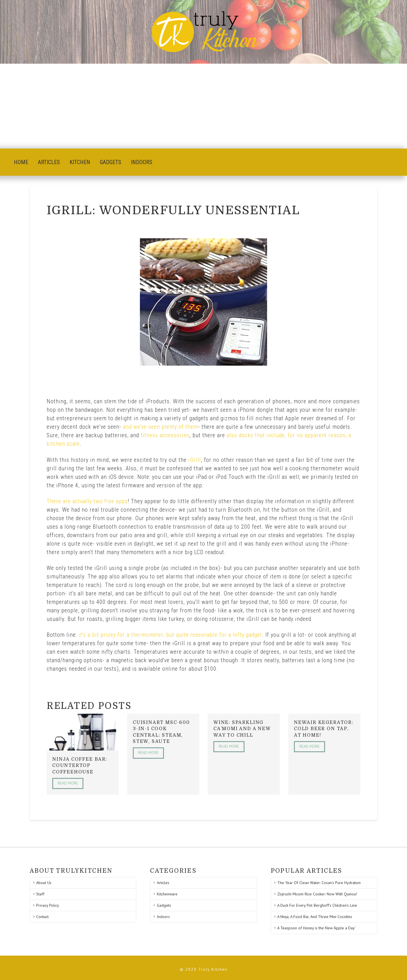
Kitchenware (167, 894)
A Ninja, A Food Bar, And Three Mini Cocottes (315, 917)
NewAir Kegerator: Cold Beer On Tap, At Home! (324, 729)
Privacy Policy (48, 905)
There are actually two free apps (87, 501)
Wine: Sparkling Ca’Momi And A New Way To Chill (242, 729)
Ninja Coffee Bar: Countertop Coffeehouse (80, 766)
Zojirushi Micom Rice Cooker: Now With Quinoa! (317, 894)
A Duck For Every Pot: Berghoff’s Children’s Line (317, 905)
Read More (68, 783)
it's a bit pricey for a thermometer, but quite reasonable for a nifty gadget (170, 635)
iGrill (195, 460)
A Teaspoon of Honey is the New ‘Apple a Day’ (316, 928)
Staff (40, 894)
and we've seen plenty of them (160, 427)
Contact (42, 917)
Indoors (163, 917)
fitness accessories (165, 435)
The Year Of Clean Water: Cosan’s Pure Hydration (319, 883)
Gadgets (164, 905)
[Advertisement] (203, 106)
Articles (163, 883)
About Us (44, 883)
